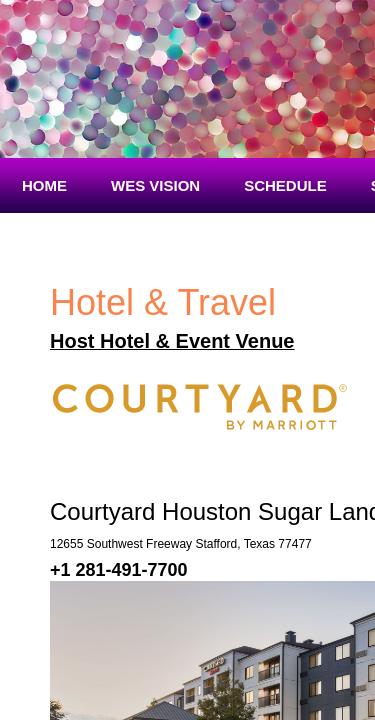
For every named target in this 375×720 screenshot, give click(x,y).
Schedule (285, 185)
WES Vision (155, 185)
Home (44, 185)
